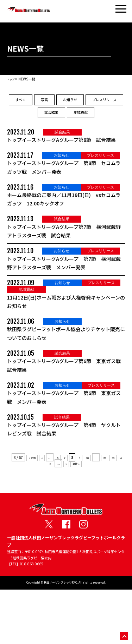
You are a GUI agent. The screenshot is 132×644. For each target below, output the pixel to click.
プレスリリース (46, 118)
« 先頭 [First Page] (31, 511)
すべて (31, 102)
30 (119, 511)
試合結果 (93, 118)
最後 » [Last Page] (79, 518)
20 (109, 511)
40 (50, 518)
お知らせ (98, 102)
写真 (63, 102)
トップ (12, 79)
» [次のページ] (68, 518)
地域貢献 (66, 135)
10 (91, 511)
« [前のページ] (42, 511)
